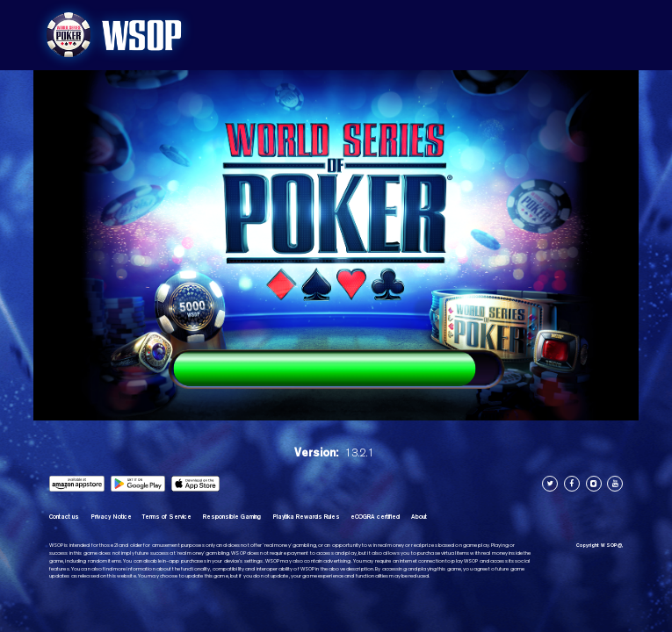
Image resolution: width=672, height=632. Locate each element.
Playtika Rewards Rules (306, 517)
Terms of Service (167, 517)
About (419, 517)
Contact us (64, 517)
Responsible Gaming (232, 517)
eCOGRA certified (375, 517)
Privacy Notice (111, 517)
